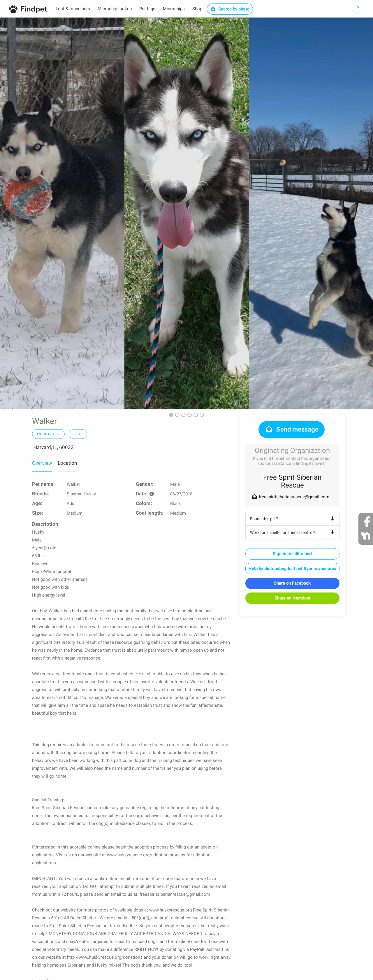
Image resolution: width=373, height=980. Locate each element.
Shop (197, 9)
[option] (62, 213)
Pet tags (147, 9)
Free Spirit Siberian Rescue (292, 481)
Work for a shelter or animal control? (293, 532)
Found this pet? (293, 519)
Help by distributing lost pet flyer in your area (292, 569)
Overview (42, 463)
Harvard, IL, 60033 (54, 447)
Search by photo (230, 9)
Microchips (174, 9)
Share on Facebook (292, 583)
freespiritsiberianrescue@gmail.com (294, 497)
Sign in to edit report (292, 554)
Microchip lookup (115, 9)
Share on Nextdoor (292, 598)
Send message (292, 429)
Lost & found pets (73, 9)
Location (67, 463)
